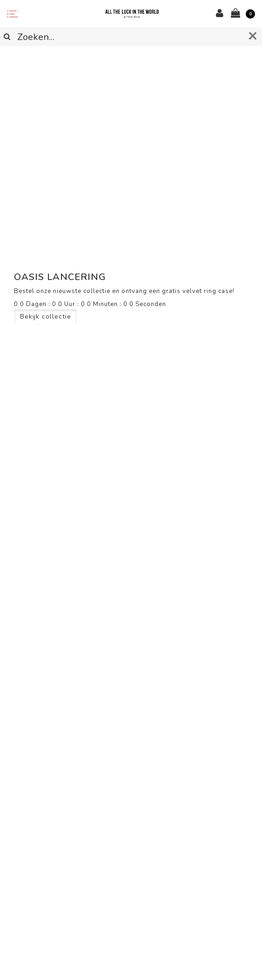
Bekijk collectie (46, 317)
